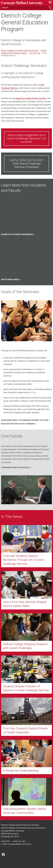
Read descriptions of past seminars (18, 424)
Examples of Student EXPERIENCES (17, 234)
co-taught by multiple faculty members (30, 98)
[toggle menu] (50, 3)
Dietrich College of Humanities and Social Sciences (23, 42)
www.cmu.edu (19, 841)
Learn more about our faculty (15, 468)
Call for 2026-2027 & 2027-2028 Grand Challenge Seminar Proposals (26, 164)
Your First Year (35, 53)
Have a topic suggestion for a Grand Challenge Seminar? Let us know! (27, 138)
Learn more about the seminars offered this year (25, 420)
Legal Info (5, 841)
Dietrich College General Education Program (25, 22)
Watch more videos (10, 280)
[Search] (27, 8)
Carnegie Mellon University (23, 3)
